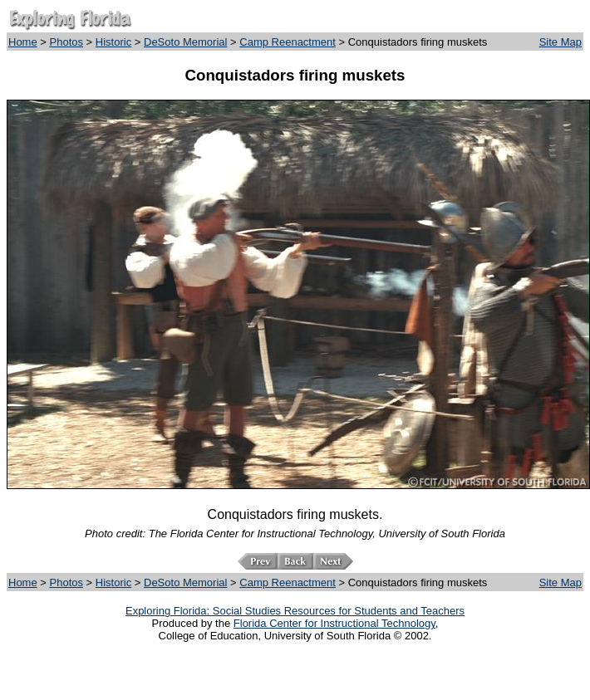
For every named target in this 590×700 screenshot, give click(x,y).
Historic (113, 42)
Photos (66, 42)
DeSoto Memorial (185, 42)
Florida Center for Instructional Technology (334, 623)
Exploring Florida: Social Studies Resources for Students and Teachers (295, 611)
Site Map (560, 42)
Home (23, 42)
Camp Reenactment (288, 42)
